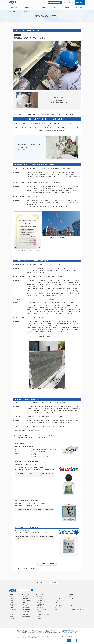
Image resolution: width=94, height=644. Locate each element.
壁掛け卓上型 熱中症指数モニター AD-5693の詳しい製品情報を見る (35, 510)
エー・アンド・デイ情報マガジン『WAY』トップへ (28, 568)
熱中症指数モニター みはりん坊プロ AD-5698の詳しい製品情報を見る (35, 475)
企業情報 (27, 8)
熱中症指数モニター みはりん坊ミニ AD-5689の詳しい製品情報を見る (35, 538)
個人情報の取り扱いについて (68, 633)
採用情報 (67, 8)
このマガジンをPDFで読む (48, 564)
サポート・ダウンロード (41, 8)
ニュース (55, 8)
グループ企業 (79, 8)
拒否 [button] (74, 641)
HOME (10, 12)
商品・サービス (15, 8)
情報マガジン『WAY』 (18, 12)
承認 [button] (69, 641)
